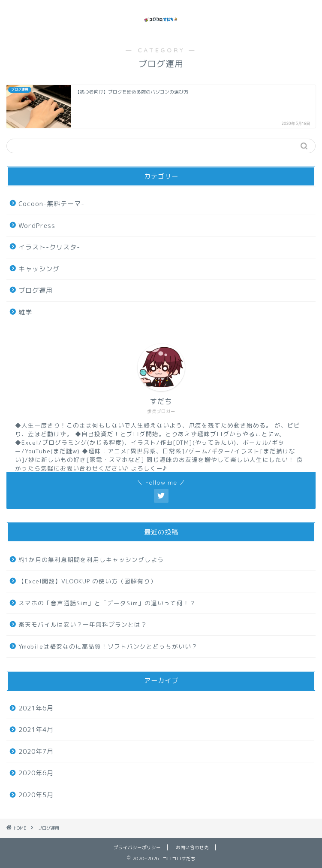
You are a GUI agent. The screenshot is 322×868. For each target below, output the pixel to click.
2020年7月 (36, 751)
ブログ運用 (36, 290)
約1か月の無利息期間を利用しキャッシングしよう (91, 560)
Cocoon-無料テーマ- (51, 204)
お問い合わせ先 (192, 847)
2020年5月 (36, 795)
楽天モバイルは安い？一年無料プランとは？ (83, 624)
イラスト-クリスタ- (49, 247)
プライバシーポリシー (137, 847)
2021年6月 (36, 708)
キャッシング (39, 269)
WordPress (37, 226)
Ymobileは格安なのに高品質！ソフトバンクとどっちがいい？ (108, 646)
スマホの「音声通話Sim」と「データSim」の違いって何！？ (107, 603)
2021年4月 (36, 730)
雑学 (25, 312)
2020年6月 (36, 773)
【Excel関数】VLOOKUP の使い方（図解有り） (87, 581)
